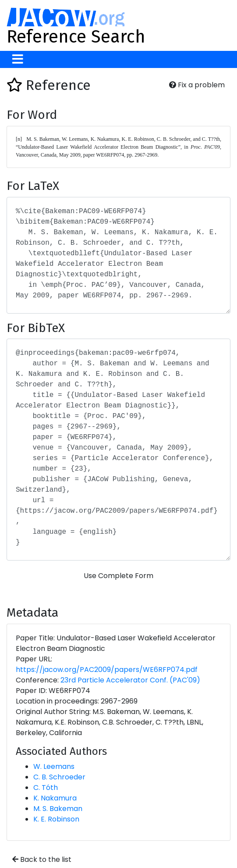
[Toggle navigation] (18, 59)
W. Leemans (54, 766)
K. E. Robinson (56, 819)
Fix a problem (197, 85)
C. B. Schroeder (59, 777)
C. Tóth (46, 788)
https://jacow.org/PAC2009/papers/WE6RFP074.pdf (107, 670)
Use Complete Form (118, 576)
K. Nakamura (55, 798)
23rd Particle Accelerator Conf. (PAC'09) (130, 680)
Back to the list (42, 859)
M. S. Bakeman (58, 809)
